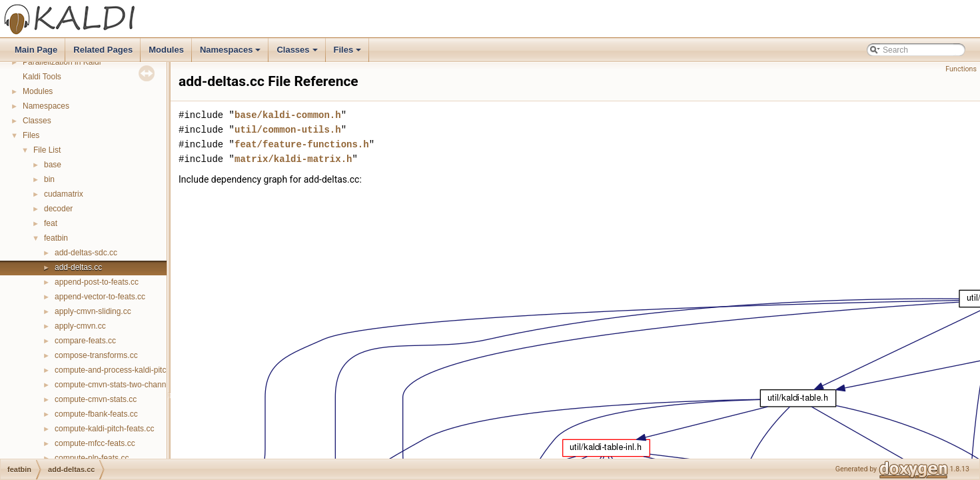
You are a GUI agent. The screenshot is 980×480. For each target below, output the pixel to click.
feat (51, 223)
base (53, 165)
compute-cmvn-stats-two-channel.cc (119, 385)
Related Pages (103, 50)
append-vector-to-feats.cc (100, 297)
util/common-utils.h (288, 130)
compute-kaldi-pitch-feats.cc (104, 429)
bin (49, 179)
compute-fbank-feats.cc (96, 414)
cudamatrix (64, 194)
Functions (961, 69)
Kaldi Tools (42, 77)
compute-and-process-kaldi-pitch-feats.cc (128, 370)
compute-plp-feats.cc (92, 458)
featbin (56, 238)
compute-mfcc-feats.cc (95, 443)
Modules (166, 50)
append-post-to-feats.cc (97, 282)
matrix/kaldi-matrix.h (293, 159)
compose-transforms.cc (96, 355)
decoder (58, 209)
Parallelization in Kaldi (62, 62)
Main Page (36, 50)
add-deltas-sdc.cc (86, 253)
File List (47, 150)
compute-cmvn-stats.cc (96, 399)
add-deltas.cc (78, 267)
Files (349, 53)
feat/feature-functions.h (302, 144)
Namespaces (232, 53)
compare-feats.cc (85, 341)
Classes (298, 53)
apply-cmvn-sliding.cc (93, 311)
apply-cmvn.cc (80, 326)
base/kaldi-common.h (288, 115)
